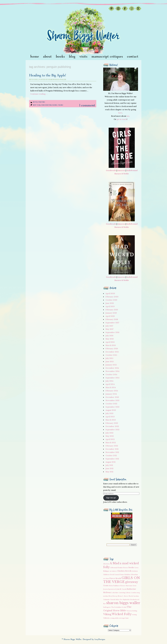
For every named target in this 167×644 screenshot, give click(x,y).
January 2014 (111, 394)
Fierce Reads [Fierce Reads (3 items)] (115, 578)
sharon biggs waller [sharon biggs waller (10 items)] (123, 603)
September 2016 (112, 332)
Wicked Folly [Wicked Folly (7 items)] (122, 614)
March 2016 (111, 345)
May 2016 (110, 339)
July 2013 (109, 413)
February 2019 (112, 310)
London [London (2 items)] (134, 593)
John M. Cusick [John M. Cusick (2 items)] (121, 589)
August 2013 (111, 410)
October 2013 (111, 404)
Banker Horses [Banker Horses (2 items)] (123, 568)
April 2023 (110, 294)
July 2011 (109, 465)
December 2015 (112, 352)
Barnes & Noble (122, 174)
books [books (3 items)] (131, 567)
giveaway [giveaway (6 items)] (132, 582)
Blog (72, 57)
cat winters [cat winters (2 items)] (113, 571)
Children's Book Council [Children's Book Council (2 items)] (111, 575)
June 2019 (110, 303)
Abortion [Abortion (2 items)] (106, 564)
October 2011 (111, 456)
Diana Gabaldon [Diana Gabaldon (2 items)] (125, 575)
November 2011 (112, 452)
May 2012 (110, 436)
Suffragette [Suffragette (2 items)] (107, 607)
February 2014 (112, 391)
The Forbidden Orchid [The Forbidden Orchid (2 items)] (119, 607)
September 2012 (112, 430)
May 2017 (110, 329)
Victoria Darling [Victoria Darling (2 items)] (132, 611)
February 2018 (112, 319)
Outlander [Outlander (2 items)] (107, 600)
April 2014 (110, 384)
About (47, 57)
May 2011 (109, 472)
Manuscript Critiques (107, 57)
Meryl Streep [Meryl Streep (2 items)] (113, 596)
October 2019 (111, 300)
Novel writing (39, 102)
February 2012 (112, 446)
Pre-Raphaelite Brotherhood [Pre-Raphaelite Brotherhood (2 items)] (130, 600)
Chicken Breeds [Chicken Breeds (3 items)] (124, 571)
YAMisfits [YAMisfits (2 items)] (107, 618)
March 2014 (111, 388)
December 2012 (112, 426)
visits (83, 57)
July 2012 (109, 433)
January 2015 (111, 365)
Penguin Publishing (49, 105)
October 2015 (111, 355)
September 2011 (112, 459)
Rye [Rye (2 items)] (104, 604)
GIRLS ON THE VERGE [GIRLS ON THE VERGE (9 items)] (122, 580)
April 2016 (110, 342)
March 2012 (111, 443)
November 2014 (112, 371)
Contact (133, 57)
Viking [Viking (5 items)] (107, 614)
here (120, 113)
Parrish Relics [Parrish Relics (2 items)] (115, 600)
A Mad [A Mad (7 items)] (115, 563)
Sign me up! (111, 498)
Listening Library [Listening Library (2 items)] (125, 593)
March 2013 (111, 420)
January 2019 (111, 313)
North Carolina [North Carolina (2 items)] (134, 596)
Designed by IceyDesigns (94, 639)
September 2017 (112, 323)
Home (35, 57)
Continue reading (39, 94)
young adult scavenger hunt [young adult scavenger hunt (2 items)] (119, 618)
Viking (60, 105)
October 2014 (111, 375)
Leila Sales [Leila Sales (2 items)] (115, 593)
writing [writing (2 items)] (134, 615)
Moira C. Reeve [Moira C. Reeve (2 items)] (123, 596)
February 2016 (112, 349)
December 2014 (112, 368)
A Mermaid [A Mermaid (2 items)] (114, 568)
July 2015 (109, 358)
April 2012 (110, 439)
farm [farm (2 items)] (107, 579)
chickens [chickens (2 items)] (135, 571)
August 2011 (111, 462)
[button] (122, 526)
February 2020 (112, 297)
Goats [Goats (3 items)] (106, 586)
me (128, 116)
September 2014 (112, 378)
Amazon (121, 170)
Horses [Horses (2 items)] (123, 586)
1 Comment (87, 105)
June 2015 (110, 362)
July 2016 (109, 336)
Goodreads (111, 170)
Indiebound (132, 170)
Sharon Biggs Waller (57, 80)
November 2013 (112, 400)
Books (60, 57)
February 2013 (112, 423)
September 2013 (112, 407)
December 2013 (112, 397)
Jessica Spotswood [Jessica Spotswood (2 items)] (110, 589)
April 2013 (110, 417)
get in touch (122, 119)
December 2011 (112, 449)
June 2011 (110, 469)
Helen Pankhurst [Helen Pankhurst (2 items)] (114, 586)
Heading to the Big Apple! (47, 75)
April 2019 (110, 306)
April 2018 (110, 316)
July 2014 (109, 381)
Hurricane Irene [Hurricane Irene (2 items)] (131, 586)
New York (37, 105)
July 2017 (109, 326)
